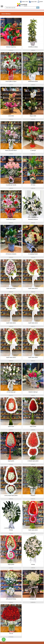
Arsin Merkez (6, 14)
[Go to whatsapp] (4, 640)
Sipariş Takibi (33, 2)
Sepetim (40, 2)
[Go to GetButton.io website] (4, 642)
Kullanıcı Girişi (24, 2)
